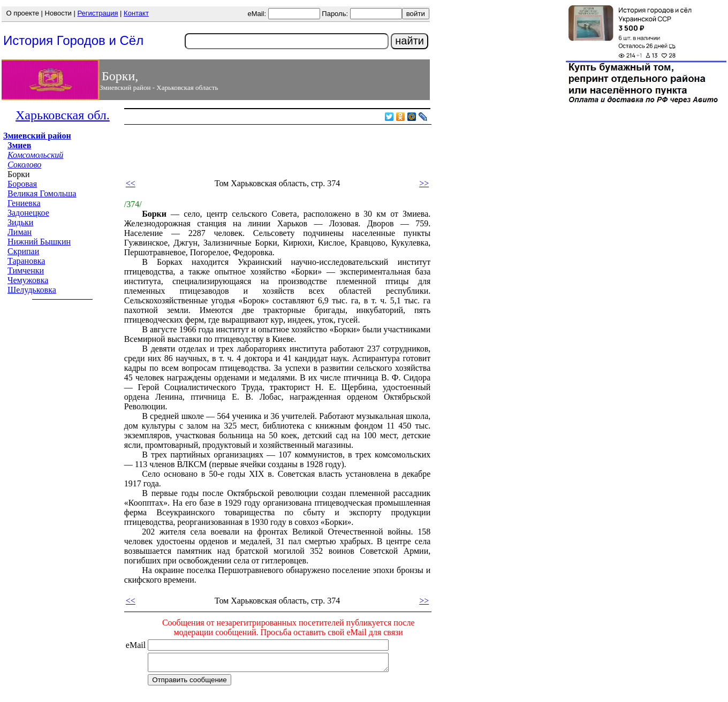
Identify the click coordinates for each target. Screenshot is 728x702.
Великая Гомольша (42, 193)
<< (131, 183)
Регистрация (97, 13)
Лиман (20, 232)
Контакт (136, 13)
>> (424, 183)
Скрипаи (23, 251)
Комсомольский (35, 155)
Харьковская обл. (63, 115)
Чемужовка (28, 280)
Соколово (24, 165)
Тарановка (26, 261)
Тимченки (26, 270)
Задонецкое (28, 213)
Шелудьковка (32, 290)
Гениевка (24, 203)
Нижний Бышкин (39, 242)
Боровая (22, 184)
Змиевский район (37, 136)
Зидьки (20, 222)
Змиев (19, 145)
